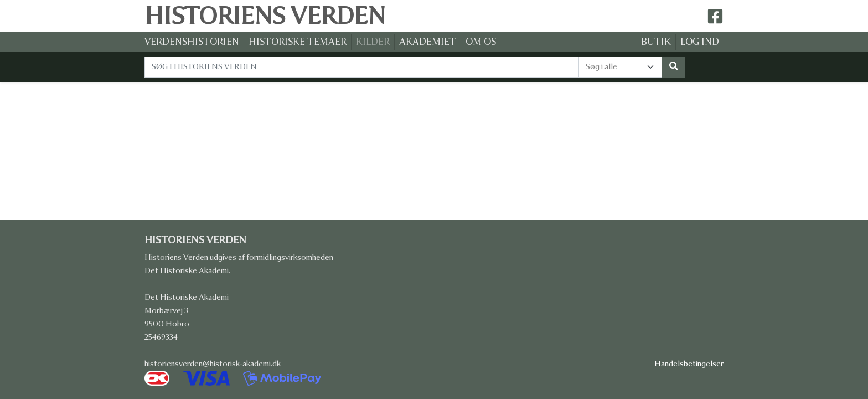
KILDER (373, 42)
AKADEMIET (428, 42)
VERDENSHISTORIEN (192, 42)
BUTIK (656, 42)
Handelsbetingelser (689, 364)
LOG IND (700, 42)
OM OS (481, 42)
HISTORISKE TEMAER (298, 42)
